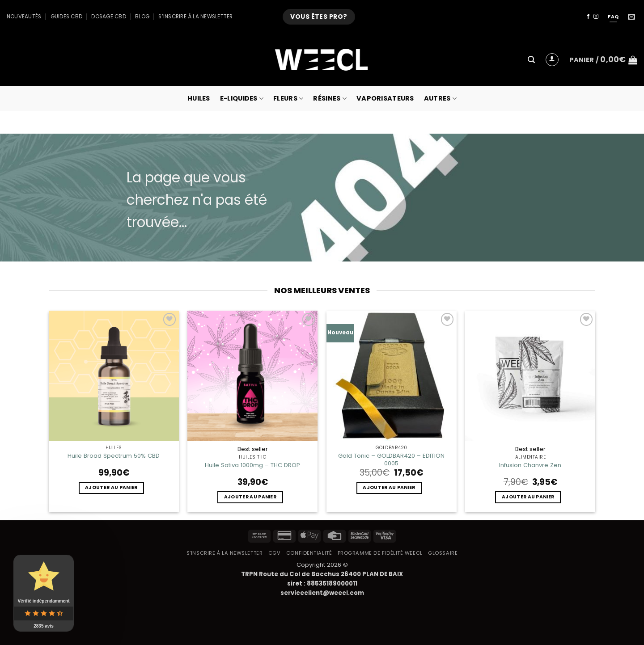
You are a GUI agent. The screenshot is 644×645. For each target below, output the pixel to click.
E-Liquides (242, 98)
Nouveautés (24, 17)
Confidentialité (309, 553)
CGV (275, 553)
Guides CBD (66, 17)
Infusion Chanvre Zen (530, 465)
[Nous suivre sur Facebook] (588, 17)
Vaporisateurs (385, 98)
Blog (142, 17)
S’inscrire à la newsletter (195, 17)
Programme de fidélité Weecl (380, 553)
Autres (440, 98)
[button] (531, 60)
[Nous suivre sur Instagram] (596, 17)
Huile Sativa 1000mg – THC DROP (252, 465)
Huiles (199, 98)
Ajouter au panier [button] (111, 487)
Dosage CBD (108, 17)
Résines (330, 98)
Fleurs (288, 98)
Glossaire (443, 553)
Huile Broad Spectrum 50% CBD (114, 456)
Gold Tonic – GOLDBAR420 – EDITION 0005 (391, 460)
